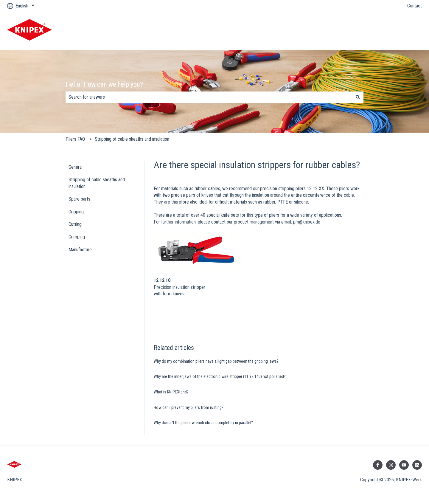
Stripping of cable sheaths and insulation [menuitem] (97, 183)
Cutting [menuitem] (75, 224)
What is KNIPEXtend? (171, 392)
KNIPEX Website (400, 31)
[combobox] (209, 97)
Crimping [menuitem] (77, 237)
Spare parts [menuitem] (79, 199)
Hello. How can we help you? (104, 84)
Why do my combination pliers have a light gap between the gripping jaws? (216, 361)
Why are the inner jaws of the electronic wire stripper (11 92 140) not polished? (220, 376)
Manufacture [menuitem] (80, 250)
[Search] (358, 97)
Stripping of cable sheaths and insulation (132, 139)
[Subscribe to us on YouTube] (404, 465)
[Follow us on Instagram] (391, 465)
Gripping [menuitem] (76, 212)
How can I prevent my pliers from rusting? (189, 407)
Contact (415, 6)
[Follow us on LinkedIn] (417, 465)
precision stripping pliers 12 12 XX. (293, 189)
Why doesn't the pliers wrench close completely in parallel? (203, 423)
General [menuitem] (76, 167)
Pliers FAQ (75, 139)
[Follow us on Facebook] (378, 465)
